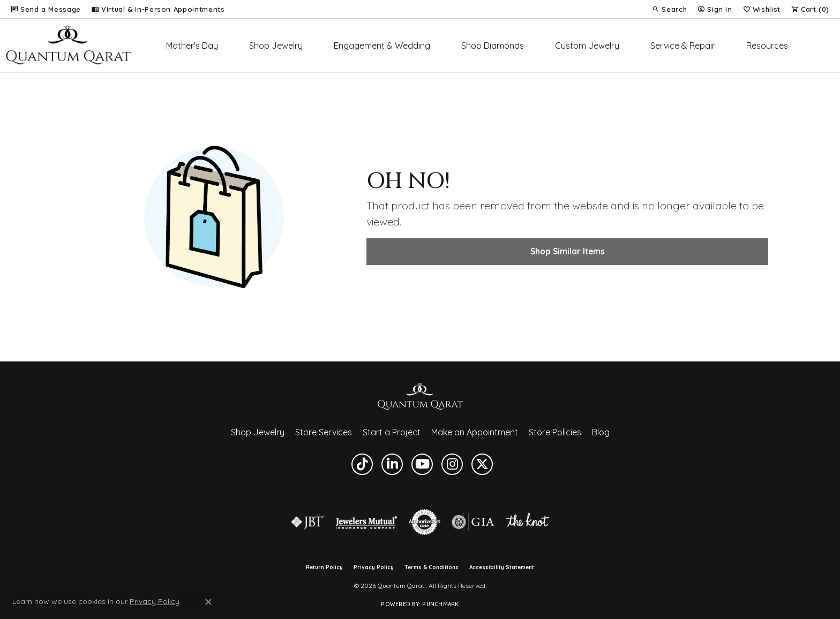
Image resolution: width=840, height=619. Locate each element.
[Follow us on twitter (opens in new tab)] (482, 464)
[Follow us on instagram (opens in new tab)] (452, 464)
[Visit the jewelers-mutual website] (366, 522)
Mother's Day (192, 46)
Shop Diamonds (493, 46)
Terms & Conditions (432, 568)
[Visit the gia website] (473, 522)
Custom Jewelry (587, 46)
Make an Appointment (475, 432)
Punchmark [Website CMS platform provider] (440, 604)
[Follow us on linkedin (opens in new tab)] (392, 464)
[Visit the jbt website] (307, 522)
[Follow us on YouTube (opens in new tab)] (422, 464)
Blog (601, 432)
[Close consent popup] (208, 602)
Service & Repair (683, 46)
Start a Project (392, 432)
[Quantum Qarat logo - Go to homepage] (68, 46)
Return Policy (324, 568)
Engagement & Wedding (382, 46)
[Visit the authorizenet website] (425, 522)
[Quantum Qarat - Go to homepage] (420, 396)
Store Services (324, 432)
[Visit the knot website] (527, 522)
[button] (669, 9)
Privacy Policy (374, 568)
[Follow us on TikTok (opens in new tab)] (362, 464)
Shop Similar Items (568, 251)
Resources (767, 46)
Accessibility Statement (502, 568)
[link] (46, 9)
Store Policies (555, 432)
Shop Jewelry (276, 46)
